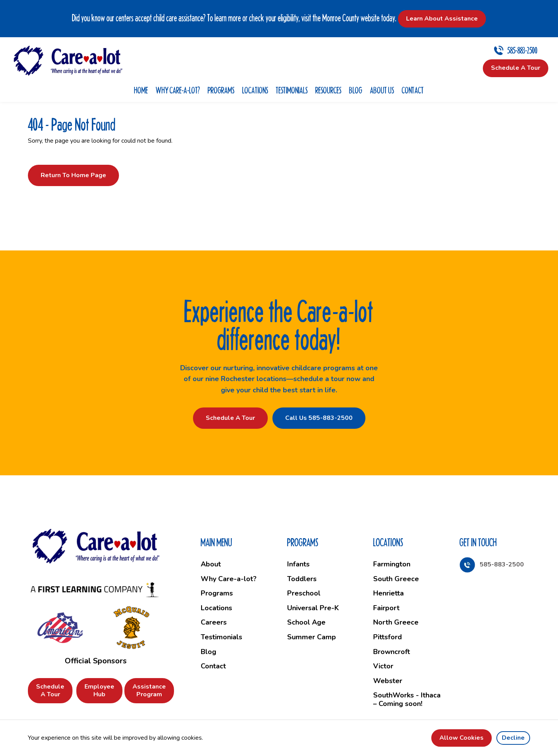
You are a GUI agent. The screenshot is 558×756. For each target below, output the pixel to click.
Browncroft (392, 652)
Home (141, 90)
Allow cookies (462, 738)
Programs (221, 90)
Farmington (392, 564)
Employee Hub (99, 690)
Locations (255, 90)
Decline (513, 738)
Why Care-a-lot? (178, 90)
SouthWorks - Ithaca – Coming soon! (407, 699)
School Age (306, 622)
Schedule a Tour (230, 418)
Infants (298, 564)
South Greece (396, 579)
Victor (383, 666)
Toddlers (302, 579)
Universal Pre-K (313, 608)
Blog (356, 90)
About (211, 564)
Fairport (386, 608)
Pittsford (387, 637)
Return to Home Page (73, 175)
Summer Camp (312, 637)
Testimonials (292, 90)
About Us (382, 90)
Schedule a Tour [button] (516, 68)
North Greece (396, 622)
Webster (388, 681)
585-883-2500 (522, 50)
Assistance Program (149, 690)
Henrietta (388, 593)
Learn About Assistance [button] (442, 19)
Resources (328, 90)
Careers (214, 622)
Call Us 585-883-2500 (319, 418)
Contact (413, 90)
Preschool (304, 593)
